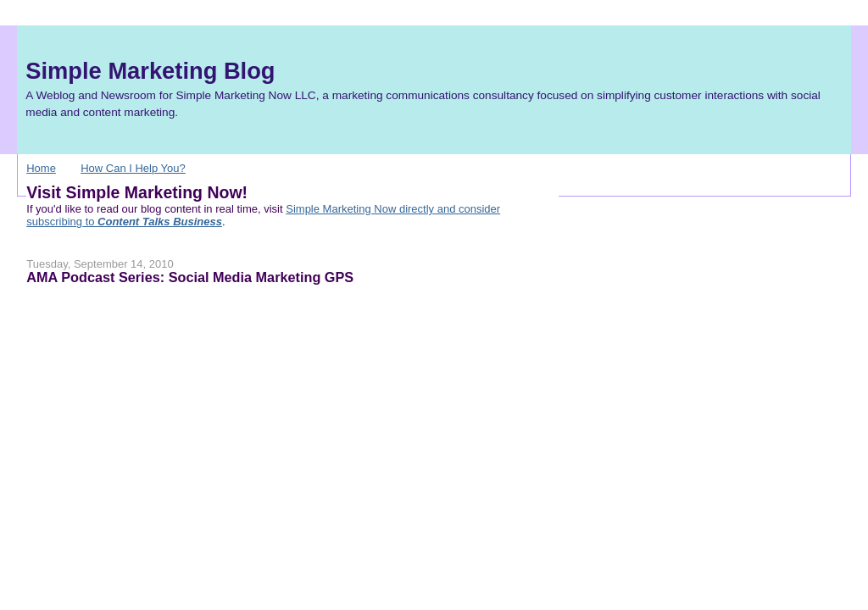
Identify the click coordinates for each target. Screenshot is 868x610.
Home (41, 168)
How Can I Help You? (133, 168)
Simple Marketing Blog (150, 71)
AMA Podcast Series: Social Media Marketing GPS (190, 277)
